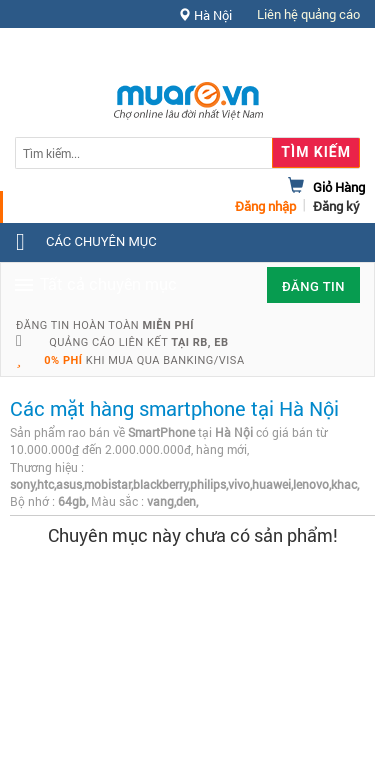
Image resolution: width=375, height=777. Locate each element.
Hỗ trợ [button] (324, 54)
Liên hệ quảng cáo (308, 14)
